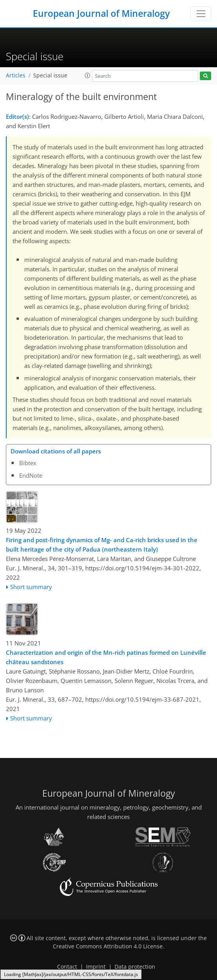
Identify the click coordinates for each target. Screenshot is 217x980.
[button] (88, 75)
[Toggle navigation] (201, 14)
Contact (67, 967)
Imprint (96, 967)
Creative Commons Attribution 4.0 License (108, 946)
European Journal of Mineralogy (101, 13)
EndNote (31, 475)
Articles (16, 75)
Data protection (135, 967)
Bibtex (28, 463)
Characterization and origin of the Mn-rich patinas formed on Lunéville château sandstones (106, 657)
